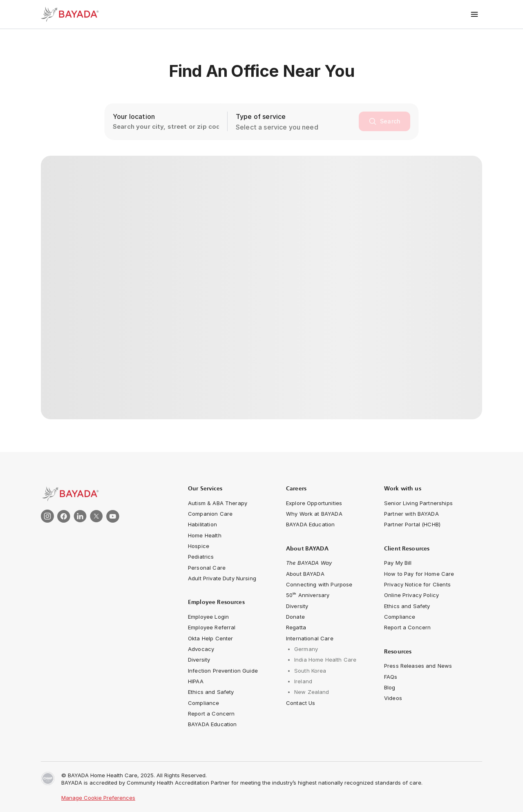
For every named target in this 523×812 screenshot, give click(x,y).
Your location (134, 116)
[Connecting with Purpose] (319, 584)
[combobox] (296, 127)
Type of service (261, 116)
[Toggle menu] (475, 14)
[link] (102, 494)
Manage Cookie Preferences (98, 798)
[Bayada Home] (74, 14)
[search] (384, 121)
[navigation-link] (218, 503)
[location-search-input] (166, 121)
